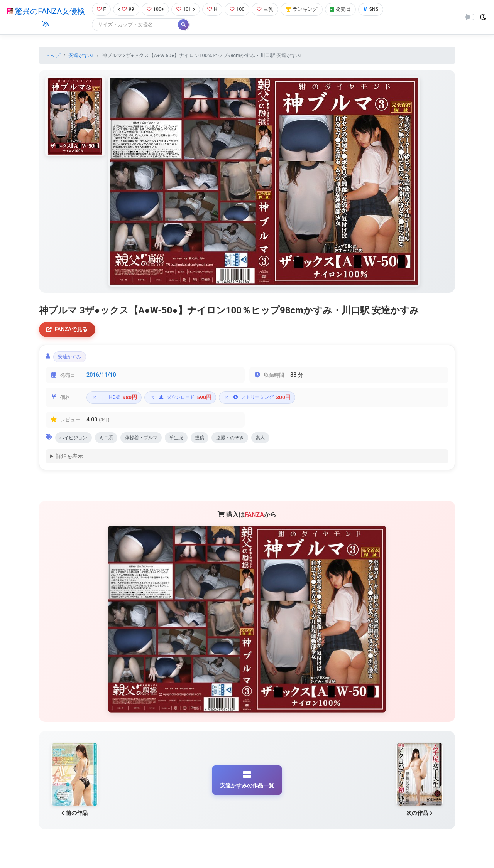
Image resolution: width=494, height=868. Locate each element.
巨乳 (266, 9)
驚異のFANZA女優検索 (46, 17)
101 (186, 9)
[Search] (135, 25)
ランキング (302, 9)
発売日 (341, 9)
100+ (156, 9)
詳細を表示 (69, 458)
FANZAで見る (68, 330)
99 (126, 9)
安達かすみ (81, 55)
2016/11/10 (101, 376)
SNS (372, 9)
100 (238, 9)
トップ (53, 55)
